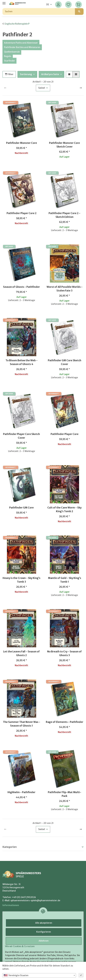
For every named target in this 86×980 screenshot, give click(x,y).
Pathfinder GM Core (21, 508)
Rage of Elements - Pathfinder (65, 722)
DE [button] (48, 4)
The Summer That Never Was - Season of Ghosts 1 (22, 724)
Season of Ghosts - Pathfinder (21, 287)
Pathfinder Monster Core (22, 143)
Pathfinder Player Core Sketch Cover (21, 436)
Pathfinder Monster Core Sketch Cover (64, 145)
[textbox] (39, 975)
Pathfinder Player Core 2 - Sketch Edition (64, 215)
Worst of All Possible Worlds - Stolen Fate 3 (65, 289)
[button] (58, 5)
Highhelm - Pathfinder (21, 792)
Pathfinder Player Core (65, 434)
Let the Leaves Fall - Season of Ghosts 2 (21, 653)
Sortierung (26, 74)
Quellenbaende (12, 52)
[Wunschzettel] (68, 5)
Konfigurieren (44, 932)
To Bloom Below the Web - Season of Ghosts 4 (22, 362)
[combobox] (39, 975)
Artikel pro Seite (50, 74)
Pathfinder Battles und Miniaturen (22, 47)
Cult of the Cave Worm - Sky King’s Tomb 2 (64, 509)
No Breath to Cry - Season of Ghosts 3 (64, 653)
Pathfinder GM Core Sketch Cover (65, 362)
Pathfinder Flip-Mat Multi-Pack (65, 794)
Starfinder (9, 61)
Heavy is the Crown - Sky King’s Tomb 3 (21, 580)
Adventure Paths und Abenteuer (21, 43)
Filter (9, 74)
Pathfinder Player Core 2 (22, 213)
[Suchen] (39, 12)
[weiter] (81, 88)
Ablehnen (44, 941)
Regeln (8, 56)
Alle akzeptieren (44, 923)
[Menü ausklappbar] (4, 2)
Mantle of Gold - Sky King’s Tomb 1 (65, 580)
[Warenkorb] (79, 5)
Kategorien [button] (10, 847)
